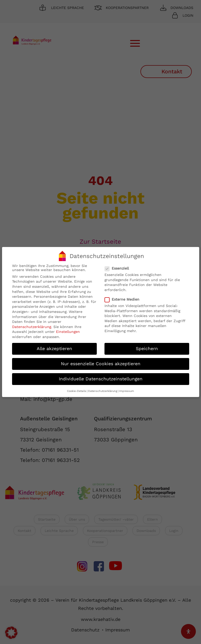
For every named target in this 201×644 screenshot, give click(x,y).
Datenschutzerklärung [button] (103, 391)
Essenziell (119, 268)
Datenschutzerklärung (32, 326)
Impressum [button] (127, 391)
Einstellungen (68, 332)
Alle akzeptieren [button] (54, 348)
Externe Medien (124, 299)
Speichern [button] (147, 348)
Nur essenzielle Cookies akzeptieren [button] (101, 363)
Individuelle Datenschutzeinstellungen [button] (101, 379)
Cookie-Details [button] (77, 391)
